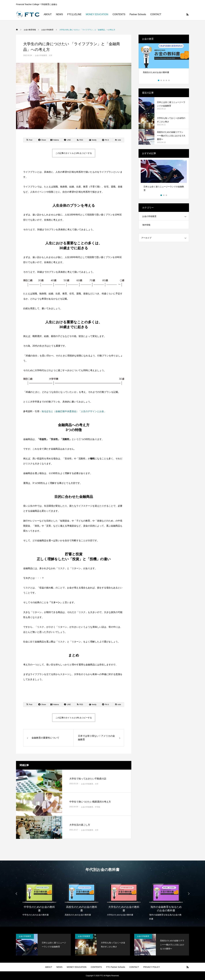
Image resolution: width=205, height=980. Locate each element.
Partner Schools (138, 14)
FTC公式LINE (74, 14)
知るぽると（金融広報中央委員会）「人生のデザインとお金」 (74, 411)
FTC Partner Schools (116, 967)
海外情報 (146, 225)
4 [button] (167, 80)
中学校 (97, 807)
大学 (50, 55)
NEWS (59, 14)
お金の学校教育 (41, 55)
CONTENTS (119, 14)
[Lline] (67, 140)
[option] (164, 62)
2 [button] (161, 80)
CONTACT (156, 14)
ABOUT (48, 14)
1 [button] (159, 80)
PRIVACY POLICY (152, 967)
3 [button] (164, 80)
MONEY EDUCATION (97, 14)
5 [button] (169, 80)
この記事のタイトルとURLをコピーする (74, 153)
